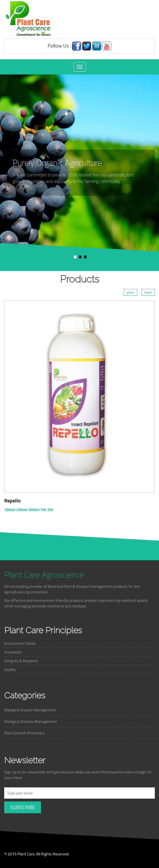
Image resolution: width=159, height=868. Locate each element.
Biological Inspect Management (30, 710)
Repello (12, 501)
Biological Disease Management (31, 721)
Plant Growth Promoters (25, 733)
